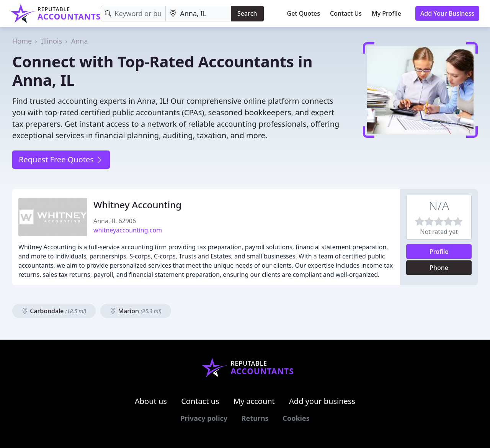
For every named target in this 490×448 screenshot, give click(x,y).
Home (22, 41)
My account (254, 401)
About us (151, 401)
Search (247, 13)
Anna (80, 41)
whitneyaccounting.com (128, 230)
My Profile (386, 13)
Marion (136, 311)
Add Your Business (447, 13)
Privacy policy (204, 418)
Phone (439, 268)
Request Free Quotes (61, 159)
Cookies (296, 418)
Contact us (200, 401)
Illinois (51, 41)
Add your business (322, 401)
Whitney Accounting (137, 205)
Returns (255, 418)
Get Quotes (304, 13)
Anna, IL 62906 (115, 221)
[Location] (198, 14)
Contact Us (346, 13)
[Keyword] (133, 14)
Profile (439, 252)
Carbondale (54, 311)
